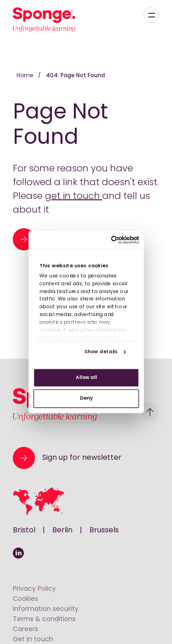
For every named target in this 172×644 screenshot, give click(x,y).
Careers (25, 630)
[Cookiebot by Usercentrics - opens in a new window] (112, 240)
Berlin (62, 531)
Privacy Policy (34, 589)
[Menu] (151, 15)
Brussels (104, 531)
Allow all (86, 378)
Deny (86, 398)
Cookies (25, 599)
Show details (101, 352)
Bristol (24, 531)
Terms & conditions (44, 619)
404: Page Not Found (75, 76)
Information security (46, 609)
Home (25, 76)
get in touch (74, 197)
